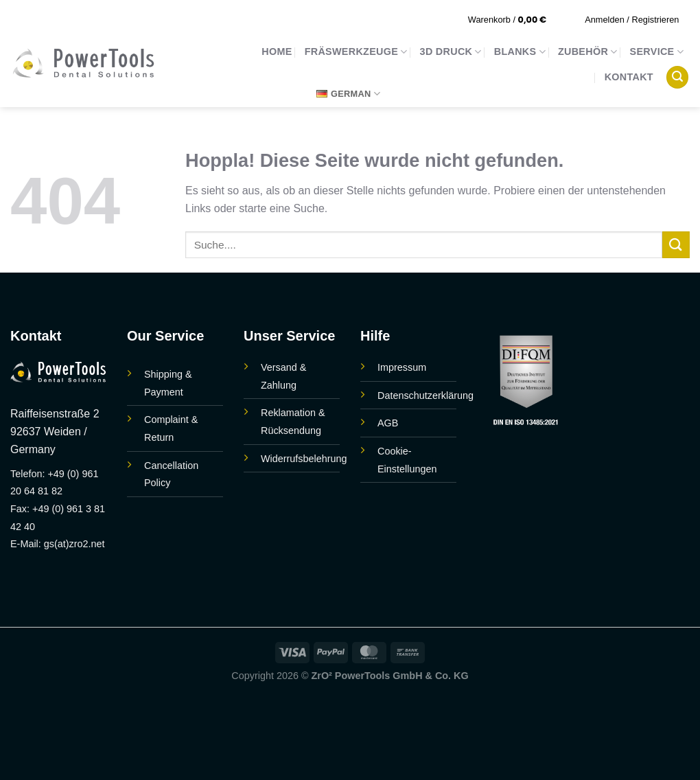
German (348, 94)
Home (277, 51)
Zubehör (588, 52)
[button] (516, 20)
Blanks (520, 52)
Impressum (402, 367)
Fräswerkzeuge (356, 52)
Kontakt (629, 77)
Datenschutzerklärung (425, 395)
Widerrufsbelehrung (304, 459)
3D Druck (451, 52)
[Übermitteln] (676, 245)
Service (657, 52)
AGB (388, 423)
